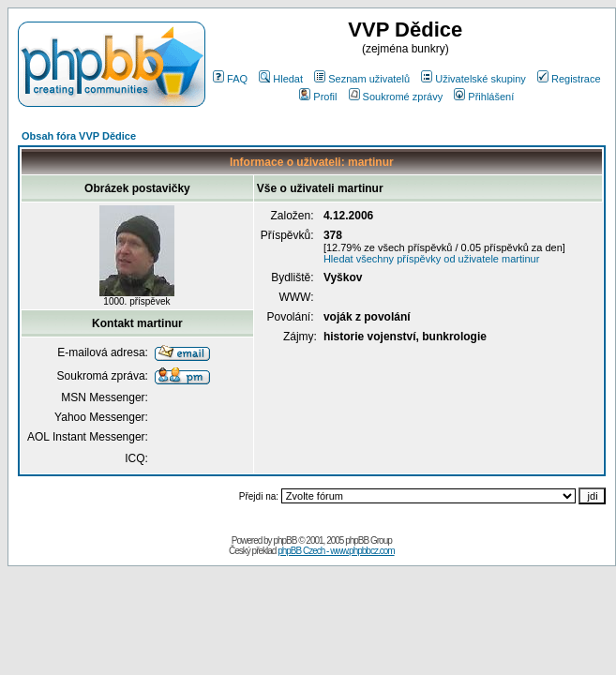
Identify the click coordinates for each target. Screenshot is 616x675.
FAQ (230, 79)
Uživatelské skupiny (473, 79)
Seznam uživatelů (362, 79)
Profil (318, 97)
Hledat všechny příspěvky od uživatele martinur (432, 259)
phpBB (285, 540)
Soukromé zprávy (396, 97)
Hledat (281, 79)
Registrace (569, 79)
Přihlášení (484, 97)
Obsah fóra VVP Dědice (79, 136)
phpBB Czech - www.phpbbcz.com (336, 551)
